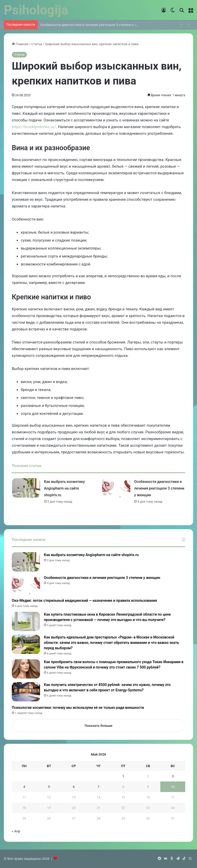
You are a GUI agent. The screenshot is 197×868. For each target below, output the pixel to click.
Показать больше (98, 726)
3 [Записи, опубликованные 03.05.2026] (173, 776)
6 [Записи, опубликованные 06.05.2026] (74, 787)
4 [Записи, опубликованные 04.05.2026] (24, 787)
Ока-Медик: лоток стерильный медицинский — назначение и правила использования (84, 600)
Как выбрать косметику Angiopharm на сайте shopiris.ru (65, 488)
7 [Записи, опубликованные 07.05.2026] (98, 787)
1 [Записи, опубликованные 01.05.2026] (123, 776)
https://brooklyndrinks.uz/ (34, 127)
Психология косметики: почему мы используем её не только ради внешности (78, 708)
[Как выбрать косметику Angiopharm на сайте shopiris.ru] (26, 488)
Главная (20, 44)
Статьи (37, 44)
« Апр (16, 831)
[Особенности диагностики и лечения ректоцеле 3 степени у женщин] (116, 488)
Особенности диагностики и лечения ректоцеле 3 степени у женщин (94, 25)
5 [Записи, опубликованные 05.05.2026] (49, 787)
